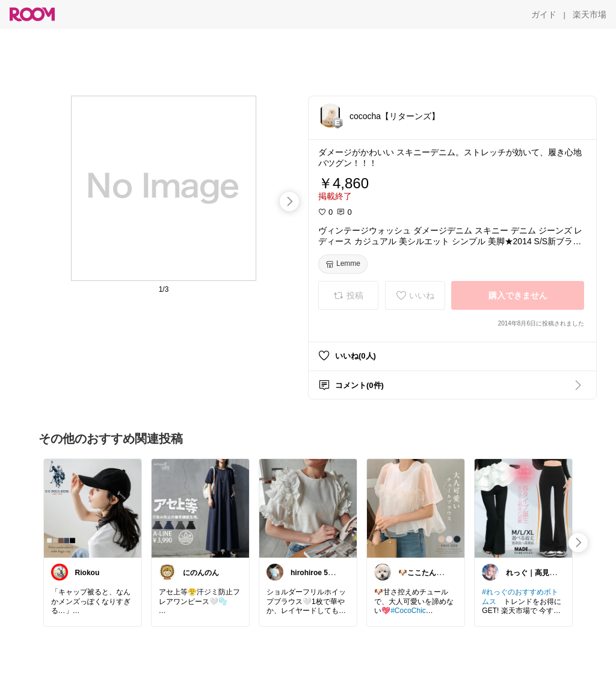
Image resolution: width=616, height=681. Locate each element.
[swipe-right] (289, 202)
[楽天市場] (590, 14)
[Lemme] (343, 264)
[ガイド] (544, 14)
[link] (93, 508)
